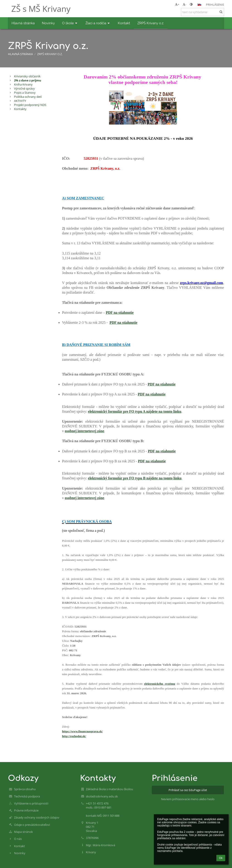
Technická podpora (27, 796)
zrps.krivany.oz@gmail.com (201, 283)
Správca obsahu (25, 789)
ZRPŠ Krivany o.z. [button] (151, 23)
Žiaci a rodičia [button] (98, 23)
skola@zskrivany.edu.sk (102, 796)
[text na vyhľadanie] (203, 12)
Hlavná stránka (20, 54)
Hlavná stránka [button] (23, 23)
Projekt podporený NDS (30, 105)
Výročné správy (24, 88)
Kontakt (19, 846)
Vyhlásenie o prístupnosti (31, 803)
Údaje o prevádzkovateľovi (32, 825)
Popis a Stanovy (25, 93)
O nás (18, 839)
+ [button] (177, 4)
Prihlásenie (215, 5)
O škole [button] (70, 23)
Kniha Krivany (23, 84)
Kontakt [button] (124, 23)
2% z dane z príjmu (28, 80)
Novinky (20, 853)
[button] (199, 5)
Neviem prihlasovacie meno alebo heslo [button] (188, 799)
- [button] (184, 4)
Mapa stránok (23, 832)
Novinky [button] (48, 23)
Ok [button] (221, 858)
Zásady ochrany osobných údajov (37, 817)
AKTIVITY (20, 101)
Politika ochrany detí (28, 97)
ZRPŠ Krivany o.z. (50, 54)
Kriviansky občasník (27, 76)
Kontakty (20, 109)
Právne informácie (26, 810)
